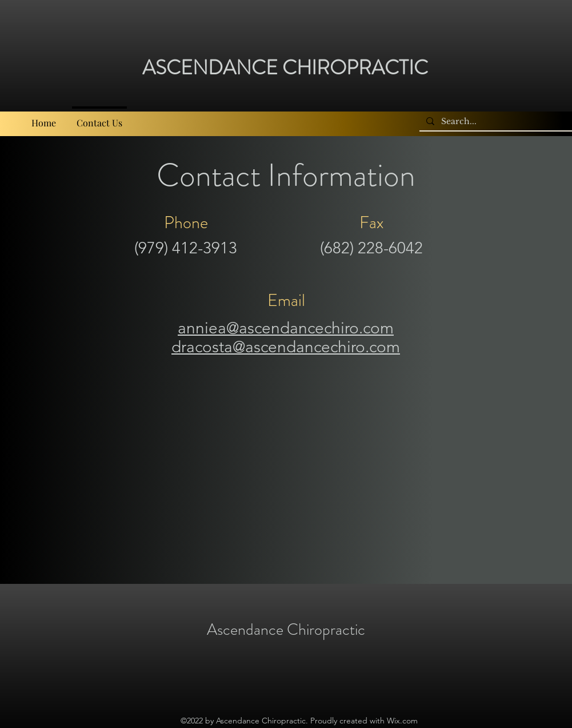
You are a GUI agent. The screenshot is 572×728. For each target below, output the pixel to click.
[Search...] (498, 122)
